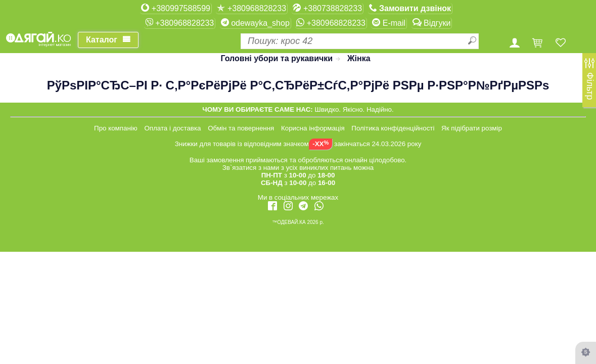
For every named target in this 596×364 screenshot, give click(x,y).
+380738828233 (327, 8)
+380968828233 (251, 8)
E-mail (389, 23)
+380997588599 (176, 8)
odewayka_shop (255, 23)
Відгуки (432, 23)
